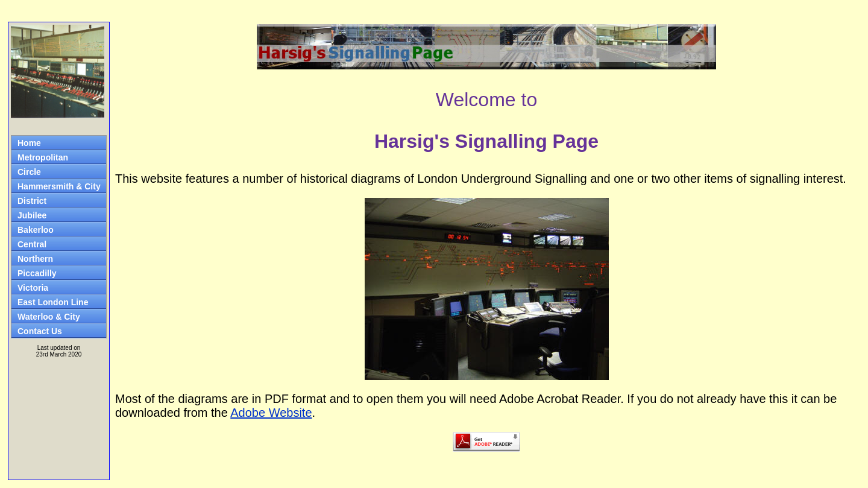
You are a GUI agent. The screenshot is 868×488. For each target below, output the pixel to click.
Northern (35, 259)
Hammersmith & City (59, 186)
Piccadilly (37, 273)
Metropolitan (43, 157)
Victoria (33, 288)
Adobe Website (271, 413)
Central (32, 244)
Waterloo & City (49, 317)
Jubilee (32, 215)
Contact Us (40, 331)
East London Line (53, 302)
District (32, 201)
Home (29, 143)
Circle (29, 172)
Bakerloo (36, 230)
